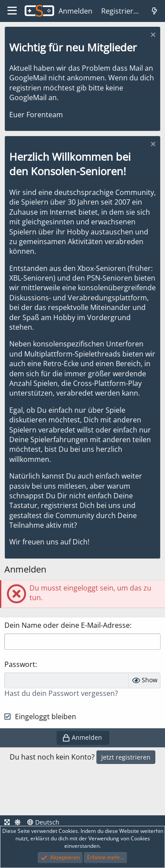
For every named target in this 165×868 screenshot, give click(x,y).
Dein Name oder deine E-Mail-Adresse (67, 625)
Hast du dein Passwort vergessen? (61, 693)
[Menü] (12, 11)
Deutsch (43, 822)
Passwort (20, 664)
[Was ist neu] (154, 11)
